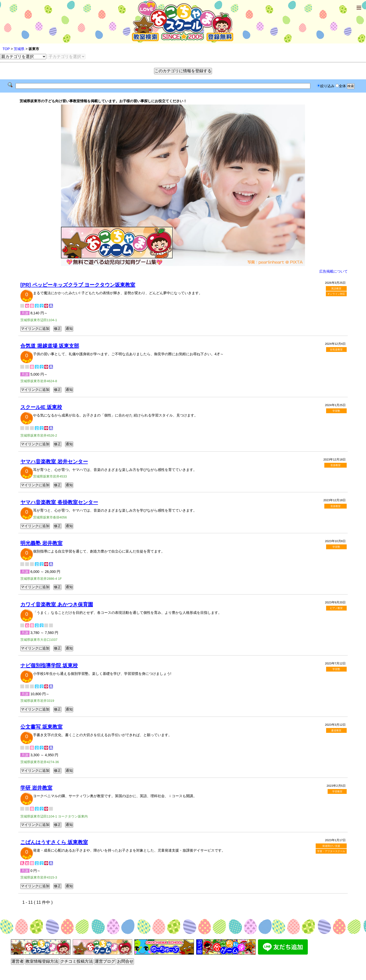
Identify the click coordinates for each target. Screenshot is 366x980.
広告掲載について (333, 271)
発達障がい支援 (331, 846)
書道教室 (336, 730)
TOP (6, 49)
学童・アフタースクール (331, 851)
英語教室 (336, 288)
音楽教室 (335, 465)
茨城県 (19, 49)
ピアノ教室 (336, 608)
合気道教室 (336, 350)
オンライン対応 (336, 294)
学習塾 (336, 411)
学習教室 (337, 791)
